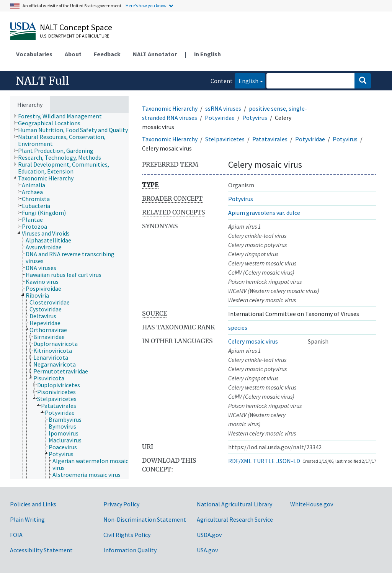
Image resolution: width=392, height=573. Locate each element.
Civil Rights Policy (127, 535)
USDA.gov (209, 535)
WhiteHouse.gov (312, 504)
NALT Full (42, 81)
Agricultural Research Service (235, 519)
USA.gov (207, 550)
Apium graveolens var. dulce (264, 213)
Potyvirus (255, 118)
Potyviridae (220, 118)
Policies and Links (33, 504)
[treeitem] (63, 116)
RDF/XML (240, 461)
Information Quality (130, 550)
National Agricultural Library (234, 504)
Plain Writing (27, 519)
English (247, 80)
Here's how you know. (147, 6)
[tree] (69, 296)
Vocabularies (34, 54)
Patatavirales (270, 139)
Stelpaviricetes (225, 139)
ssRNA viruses (223, 108)
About (73, 54)
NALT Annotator (155, 54)
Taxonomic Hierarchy (170, 108)
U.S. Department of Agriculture (74, 36)
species (238, 327)
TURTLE (264, 461)
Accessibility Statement (41, 550)
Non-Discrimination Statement (145, 519)
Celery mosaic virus (253, 341)
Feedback (107, 54)
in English (207, 54)
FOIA (16, 535)
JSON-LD (288, 461)
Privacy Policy (121, 504)
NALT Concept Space (76, 27)
